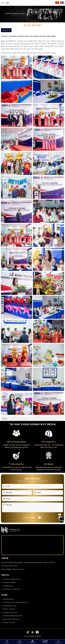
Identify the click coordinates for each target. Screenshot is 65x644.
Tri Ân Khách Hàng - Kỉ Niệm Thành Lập (15, 602)
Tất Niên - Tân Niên (9, 609)
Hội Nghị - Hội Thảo (9, 622)
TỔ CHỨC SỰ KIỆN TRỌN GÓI (12, 579)
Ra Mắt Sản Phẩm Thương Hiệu (13, 616)
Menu (5, 3)
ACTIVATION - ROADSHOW (11, 589)
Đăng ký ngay (33, 518)
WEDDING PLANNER (9, 582)
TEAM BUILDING (8, 586)
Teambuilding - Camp (10, 606)
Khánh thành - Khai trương (11, 619)
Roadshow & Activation (10, 612)
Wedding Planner (8, 599)
